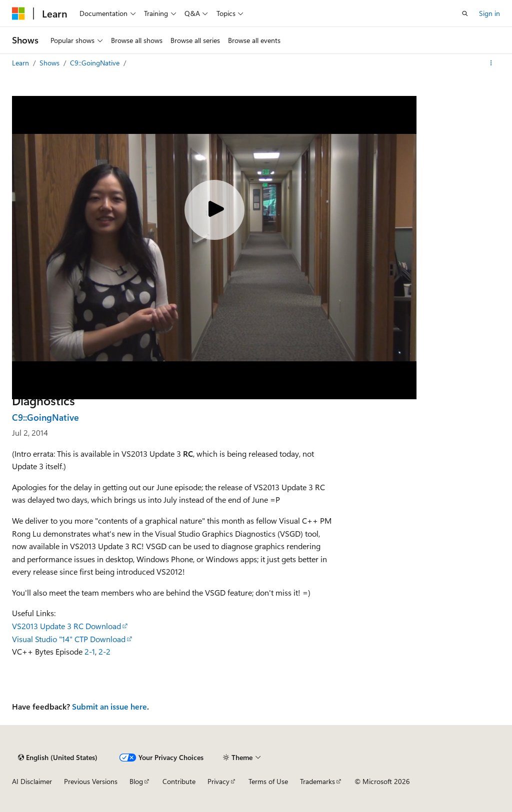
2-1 (90, 651)
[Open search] (465, 13)
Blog (136, 781)
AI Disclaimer (32, 781)
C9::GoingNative (96, 63)
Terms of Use (268, 781)
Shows (50, 63)
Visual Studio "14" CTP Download (69, 639)
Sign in (489, 13)
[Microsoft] (18, 13)
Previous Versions (91, 781)
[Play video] (214, 210)
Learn (21, 63)
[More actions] (491, 63)
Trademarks (317, 781)
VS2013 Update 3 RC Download (66, 626)
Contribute (179, 781)
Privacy (218, 781)
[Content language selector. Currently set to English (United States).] (58, 758)
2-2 (104, 651)
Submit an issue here (109, 706)
